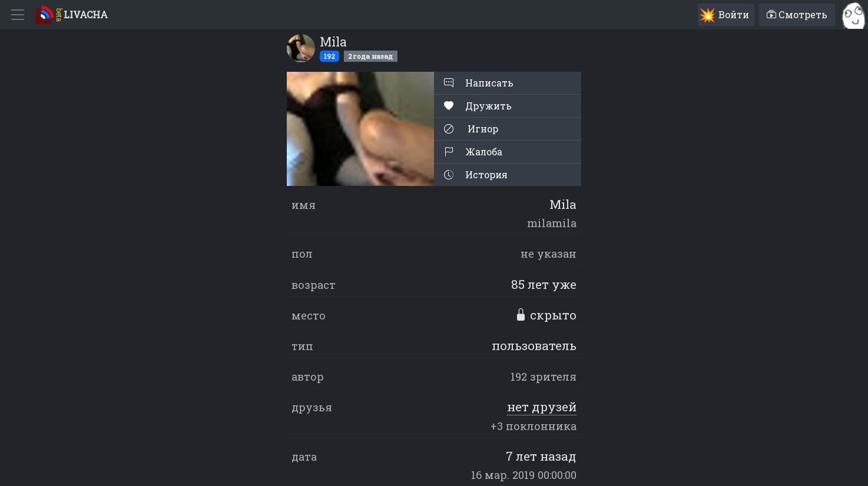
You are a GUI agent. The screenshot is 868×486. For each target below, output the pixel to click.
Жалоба (473, 152)
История (476, 174)
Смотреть (797, 14)
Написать (479, 83)
